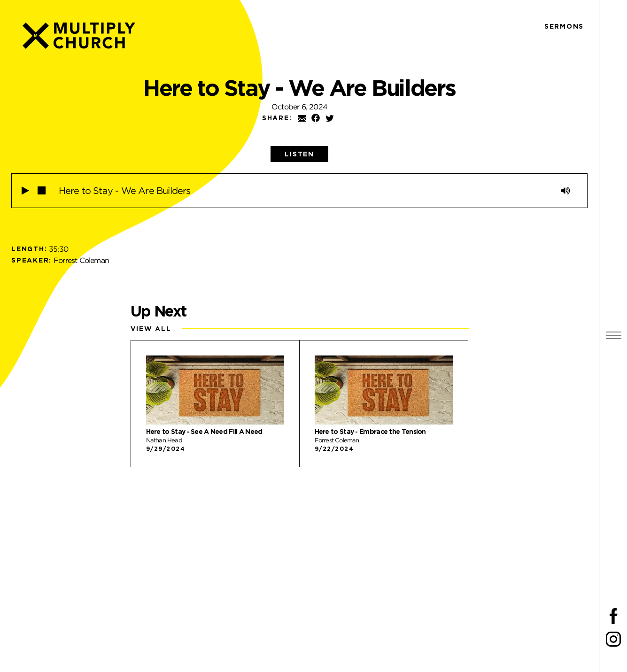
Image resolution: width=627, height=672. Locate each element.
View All (151, 329)
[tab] (299, 154)
